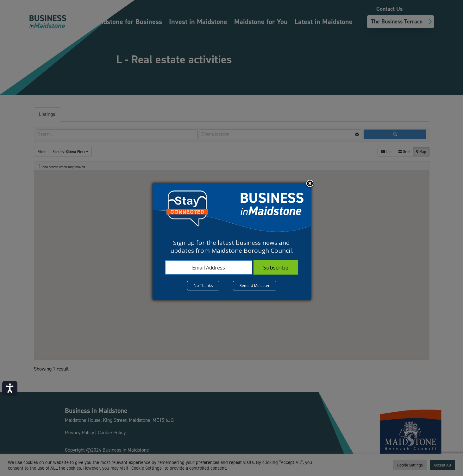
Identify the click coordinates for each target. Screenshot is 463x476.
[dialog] (232, 242)
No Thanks (203, 286)
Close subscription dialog (310, 184)
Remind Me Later (255, 286)
